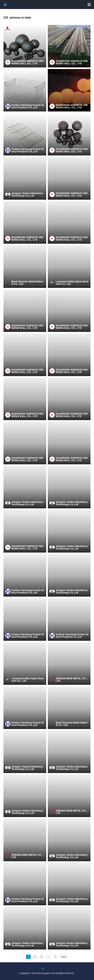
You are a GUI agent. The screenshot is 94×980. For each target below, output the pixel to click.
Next (64, 957)
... (48, 957)
